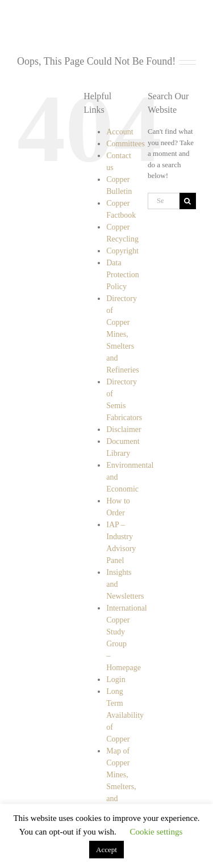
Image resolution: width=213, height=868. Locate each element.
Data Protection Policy (123, 275)
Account (120, 132)
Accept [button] (106, 850)
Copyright (122, 251)
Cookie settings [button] (156, 832)
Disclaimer (124, 429)
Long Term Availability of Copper (125, 715)
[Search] (188, 201)
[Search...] (164, 201)
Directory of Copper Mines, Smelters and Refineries (123, 334)
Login (116, 679)
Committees (126, 144)
